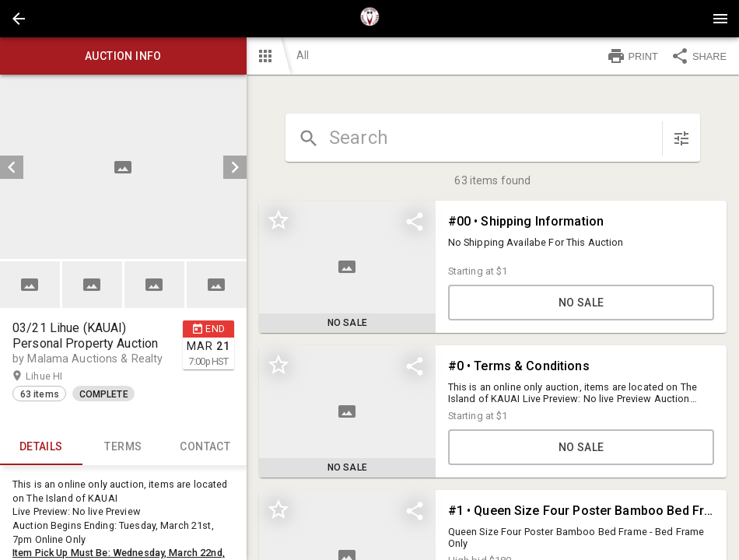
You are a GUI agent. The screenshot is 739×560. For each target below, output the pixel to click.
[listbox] (123, 167)
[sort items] (681, 138)
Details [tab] (41, 446)
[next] (235, 167)
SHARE (699, 56)
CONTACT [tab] (205, 446)
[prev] (12, 167)
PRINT (632, 56)
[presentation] (369, 19)
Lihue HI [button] (59, 376)
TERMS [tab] (124, 446)
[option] (123, 167)
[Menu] (720, 19)
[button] (19, 19)
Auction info (123, 56)
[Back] (19, 19)
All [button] (303, 55)
